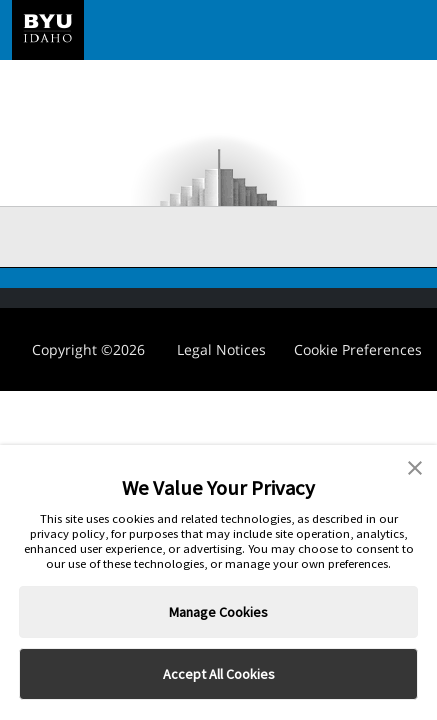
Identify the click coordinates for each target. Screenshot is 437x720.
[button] (415, 466)
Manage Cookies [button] (218, 612)
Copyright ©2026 (88, 349)
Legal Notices (221, 349)
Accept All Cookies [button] (219, 674)
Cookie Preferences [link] (358, 349)
